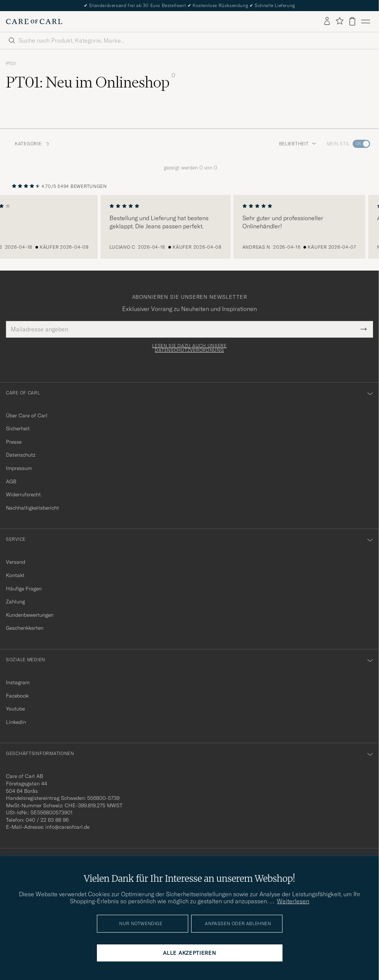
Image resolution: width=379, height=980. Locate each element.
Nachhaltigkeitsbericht (32, 508)
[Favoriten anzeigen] (339, 21)
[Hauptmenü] (366, 21)
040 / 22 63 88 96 (47, 820)
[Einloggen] (327, 21)
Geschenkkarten (25, 628)
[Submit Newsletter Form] (364, 329)
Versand (16, 562)
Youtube (15, 709)
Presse (14, 442)
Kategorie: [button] (32, 144)
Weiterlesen (293, 901)
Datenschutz (21, 455)
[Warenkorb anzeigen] (352, 21)
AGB (11, 481)
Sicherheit (18, 428)
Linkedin (16, 722)
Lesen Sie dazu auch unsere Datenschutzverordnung (189, 348)
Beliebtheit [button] (298, 144)
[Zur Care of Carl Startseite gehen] (34, 21)
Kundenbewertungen (30, 615)
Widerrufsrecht (23, 494)
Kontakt (15, 575)
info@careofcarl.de (67, 827)
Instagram (18, 682)
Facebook (17, 696)
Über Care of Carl (27, 415)
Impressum (19, 468)
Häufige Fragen (24, 589)
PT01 (11, 64)
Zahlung (15, 602)
